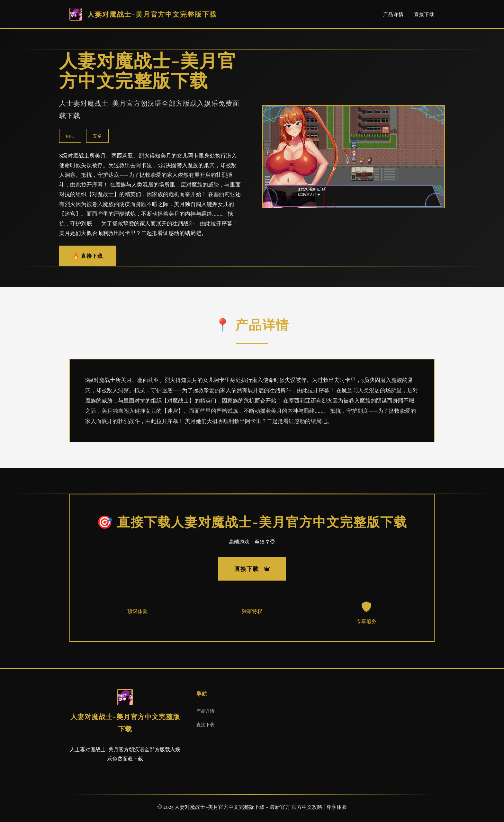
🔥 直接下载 (88, 256)
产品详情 (393, 14)
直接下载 (424, 14)
